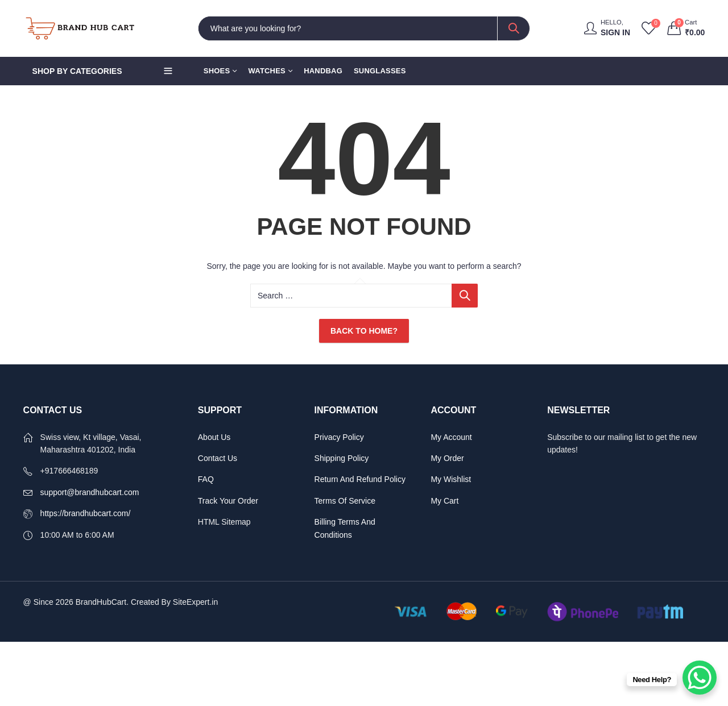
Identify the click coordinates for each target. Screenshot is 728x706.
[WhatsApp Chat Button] (700, 678)
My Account (452, 437)
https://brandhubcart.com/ (86, 513)
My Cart (444, 501)
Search (514, 28)
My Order (447, 458)
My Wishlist (451, 479)
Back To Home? (364, 331)
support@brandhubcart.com (90, 492)
